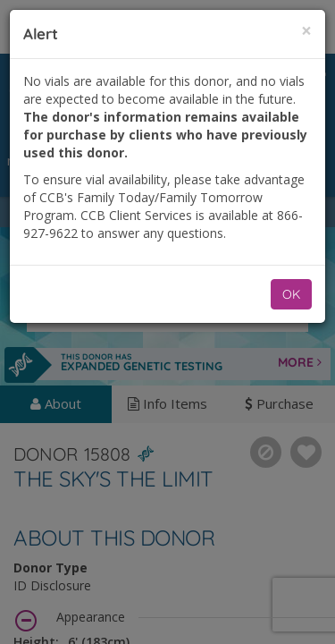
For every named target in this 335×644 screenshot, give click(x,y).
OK (291, 294)
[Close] (306, 31)
